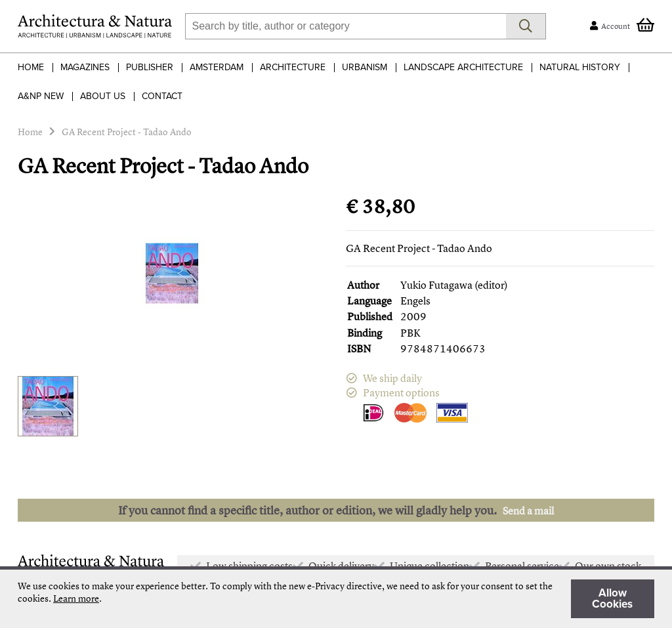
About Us (103, 96)
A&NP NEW (41, 96)
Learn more (76, 598)
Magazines (85, 67)
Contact (162, 96)
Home (31, 67)
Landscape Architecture (463, 67)
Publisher (150, 67)
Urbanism (365, 67)
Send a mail (528, 511)
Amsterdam (217, 67)
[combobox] (346, 26)
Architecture (293, 67)
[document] (336, 599)
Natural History (580, 67)
